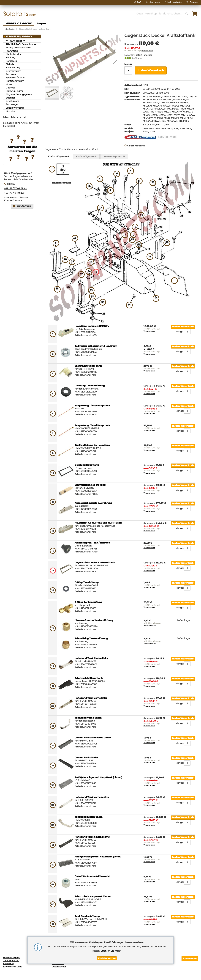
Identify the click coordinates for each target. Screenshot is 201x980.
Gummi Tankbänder (86, 758)
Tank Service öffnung (87, 916)
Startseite (10, 29)
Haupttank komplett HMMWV (92, 326)
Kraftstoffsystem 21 (114, 156)
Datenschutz (59, 967)
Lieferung (8, 964)
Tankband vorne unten (88, 718)
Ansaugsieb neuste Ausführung (93, 503)
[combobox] (162, 14)
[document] (107, 950)
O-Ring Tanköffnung (87, 582)
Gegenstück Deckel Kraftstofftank (95, 563)
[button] (194, 2)
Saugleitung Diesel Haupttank (92, 406)
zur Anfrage (24, 206)
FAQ (139, 2)
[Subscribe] (190, 959)
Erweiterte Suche (13, 967)
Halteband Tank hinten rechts (92, 837)
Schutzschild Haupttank (89, 678)
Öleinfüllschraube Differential (92, 876)
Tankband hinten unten (89, 817)
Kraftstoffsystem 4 (58, 156)
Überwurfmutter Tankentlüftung (94, 620)
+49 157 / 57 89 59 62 (15, 188)
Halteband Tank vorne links (91, 698)
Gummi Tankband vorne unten (93, 738)
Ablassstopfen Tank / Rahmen (92, 543)
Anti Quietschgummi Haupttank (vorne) (98, 857)
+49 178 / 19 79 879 (14, 193)
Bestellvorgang (12, 958)
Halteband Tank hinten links (91, 658)
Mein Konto (154, 2)
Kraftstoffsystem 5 (86, 156)
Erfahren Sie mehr (111, 951)
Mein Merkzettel (175, 2)
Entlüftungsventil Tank (88, 366)
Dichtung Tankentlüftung (90, 386)
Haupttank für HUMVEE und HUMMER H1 (98, 523)
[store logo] (20, 14)
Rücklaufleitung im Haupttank (92, 445)
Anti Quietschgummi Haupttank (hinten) (98, 777)
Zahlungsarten (11, 961)
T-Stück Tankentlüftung (88, 602)
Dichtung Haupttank (87, 465)
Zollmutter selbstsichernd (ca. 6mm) (96, 346)
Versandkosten (147, 51)
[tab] (58, 157)
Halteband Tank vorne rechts (92, 797)
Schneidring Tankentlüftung (91, 638)
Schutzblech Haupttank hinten (93, 896)
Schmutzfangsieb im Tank (90, 485)
